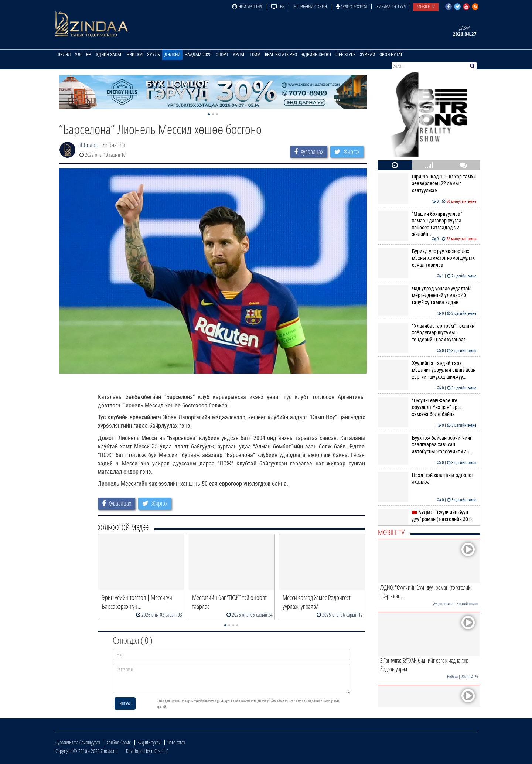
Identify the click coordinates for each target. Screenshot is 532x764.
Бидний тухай (149, 742)
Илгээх (125, 703)
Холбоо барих (119, 742)
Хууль (154, 55)
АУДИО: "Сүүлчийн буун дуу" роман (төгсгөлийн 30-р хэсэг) (427, 519)
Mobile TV (426, 6)
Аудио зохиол (352, 6)
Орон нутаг (391, 55)
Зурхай (367, 55)
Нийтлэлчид (247, 6)
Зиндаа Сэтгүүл (391, 6)
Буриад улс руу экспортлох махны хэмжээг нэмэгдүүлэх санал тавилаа (427, 258)
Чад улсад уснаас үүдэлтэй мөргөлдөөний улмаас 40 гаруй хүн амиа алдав (427, 295)
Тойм (255, 55)
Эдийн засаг (109, 55)
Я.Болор (89, 145)
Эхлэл (64, 55)
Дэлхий (172, 55)
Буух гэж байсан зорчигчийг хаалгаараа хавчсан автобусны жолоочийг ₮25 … (427, 445)
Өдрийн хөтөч (316, 55)
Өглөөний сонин (310, 6)
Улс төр (83, 55)
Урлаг (239, 55)
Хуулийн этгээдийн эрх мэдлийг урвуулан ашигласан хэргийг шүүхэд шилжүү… (427, 370)
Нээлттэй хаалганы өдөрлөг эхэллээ (427, 478)
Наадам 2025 (198, 55)
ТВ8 (278, 6)
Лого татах (176, 742)
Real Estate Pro (281, 55)
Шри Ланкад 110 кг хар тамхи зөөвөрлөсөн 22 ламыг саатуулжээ (427, 183)
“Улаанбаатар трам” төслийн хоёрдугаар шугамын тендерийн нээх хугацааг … (427, 333)
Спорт (222, 55)
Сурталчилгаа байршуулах (78, 742)
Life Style (345, 55)
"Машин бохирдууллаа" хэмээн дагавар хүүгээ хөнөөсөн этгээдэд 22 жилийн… (427, 224)
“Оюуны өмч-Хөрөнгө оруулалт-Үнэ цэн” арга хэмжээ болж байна (427, 407)
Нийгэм (135, 55)
